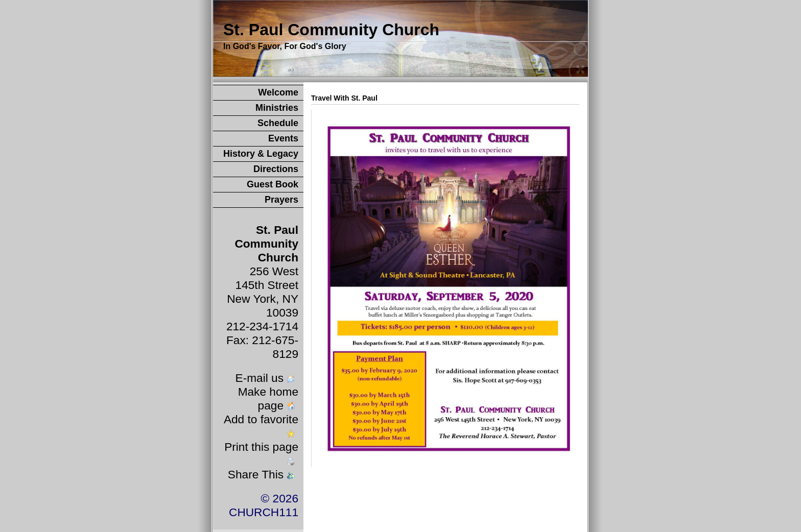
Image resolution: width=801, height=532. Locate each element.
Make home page (268, 398)
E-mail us (266, 378)
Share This (262, 474)
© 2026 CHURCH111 (264, 505)
